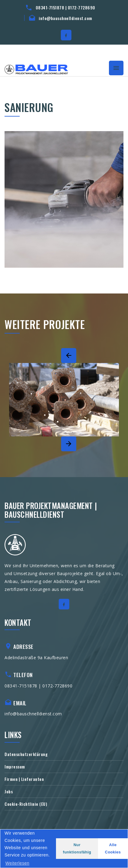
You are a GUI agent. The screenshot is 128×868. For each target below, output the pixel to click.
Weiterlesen (17, 863)
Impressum (15, 766)
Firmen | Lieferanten (24, 779)
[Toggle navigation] (116, 68)
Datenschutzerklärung (26, 754)
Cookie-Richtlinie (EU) (26, 804)
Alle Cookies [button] (113, 849)
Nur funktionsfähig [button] (77, 849)
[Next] (69, 444)
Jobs (9, 791)
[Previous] (69, 356)
